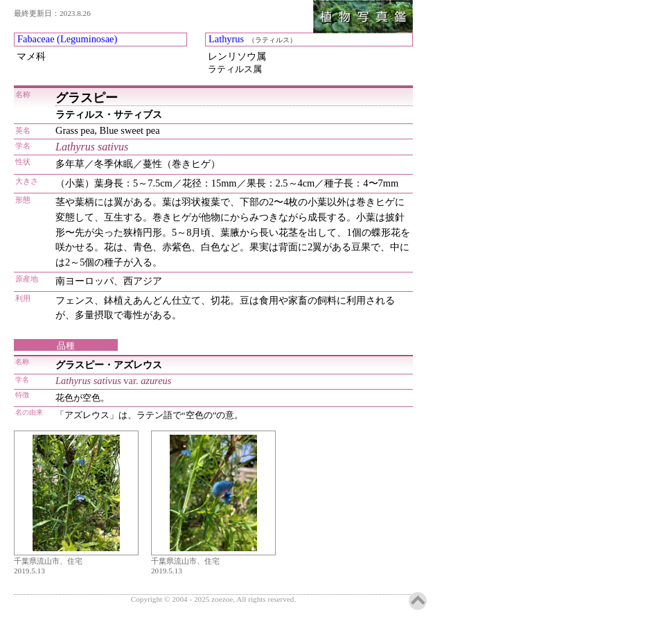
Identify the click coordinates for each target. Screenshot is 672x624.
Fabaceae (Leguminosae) (67, 39)
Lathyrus (226, 39)
